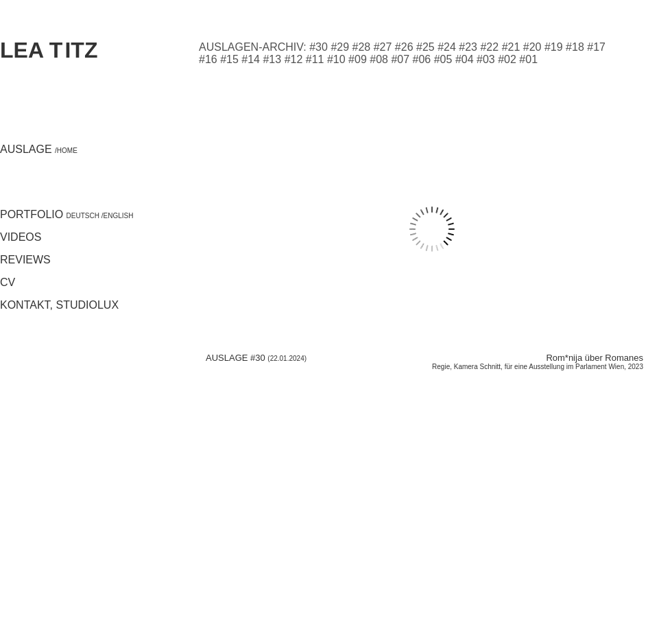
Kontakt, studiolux (59, 305)
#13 (272, 59)
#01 (528, 59)
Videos (21, 237)
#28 (362, 47)
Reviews (25, 260)
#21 (511, 47)
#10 (336, 59)
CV (8, 282)
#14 (251, 59)
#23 (468, 47)
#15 (229, 59)
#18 (575, 47)
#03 (486, 59)
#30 (319, 47)
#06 (422, 59)
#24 (447, 47)
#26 (404, 47)
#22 (489, 47)
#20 (532, 47)
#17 (596, 47)
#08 (379, 59)
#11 (315, 59)
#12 (294, 59)
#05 (443, 59)
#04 (465, 59)
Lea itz (49, 50)
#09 (358, 59)
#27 (383, 47)
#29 (340, 47)
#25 (425, 47)
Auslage (39, 149)
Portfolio (51, 214)
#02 (507, 59)
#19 (554, 47)
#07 (400, 59)
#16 (208, 59)
